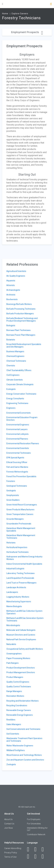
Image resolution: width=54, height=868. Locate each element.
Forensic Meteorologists (17, 472)
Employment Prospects (27, 32)
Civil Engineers (13, 375)
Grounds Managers (15, 519)
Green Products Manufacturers (20, 510)
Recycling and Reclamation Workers (22, 701)
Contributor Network (36, 834)
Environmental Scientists (18, 448)
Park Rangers (12, 663)
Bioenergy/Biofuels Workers (19, 304)
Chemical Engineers (15, 356)
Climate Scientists (15, 380)
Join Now (9, 828)
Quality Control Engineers (18, 682)
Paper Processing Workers (18, 658)
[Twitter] (44, 849)
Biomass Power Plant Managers (21, 335)
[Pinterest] (37, 856)
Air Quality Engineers (16, 276)
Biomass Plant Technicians (18, 330)
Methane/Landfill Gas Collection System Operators (24, 612)
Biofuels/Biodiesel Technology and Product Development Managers (22, 320)
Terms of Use (10, 857)
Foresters (11, 481)
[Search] (51, 4)
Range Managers (14, 691)
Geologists (11, 491)
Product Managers (15, 677)
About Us (8, 819)
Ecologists (11, 389)
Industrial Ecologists (15, 569)
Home (5, 14)
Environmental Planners (17, 439)
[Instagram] (30, 856)
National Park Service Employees (21, 639)
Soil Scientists (13, 734)
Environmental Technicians (19, 453)
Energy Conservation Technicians (21, 394)
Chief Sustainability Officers (19, 370)
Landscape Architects (16, 587)
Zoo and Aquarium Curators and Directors (25, 760)
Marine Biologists (14, 606)
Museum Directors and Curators (21, 635)
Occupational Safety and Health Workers (25, 649)
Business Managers (15, 351)
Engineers (11, 408)
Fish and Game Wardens (17, 467)
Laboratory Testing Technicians (20, 573)
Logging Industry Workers (18, 597)
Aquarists (11, 281)
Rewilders (11, 720)
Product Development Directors (21, 668)
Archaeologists (13, 290)
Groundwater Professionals (19, 524)
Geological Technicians (17, 486)
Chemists (11, 366)
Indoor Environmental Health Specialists (24, 564)
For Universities (34, 824)
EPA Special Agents (15, 458)
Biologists (11, 326)
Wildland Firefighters (16, 750)
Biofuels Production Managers (20, 314)
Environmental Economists (18, 413)
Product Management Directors (21, 672)
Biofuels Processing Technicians (21, 309)
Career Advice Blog (13, 848)
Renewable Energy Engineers (20, 715)
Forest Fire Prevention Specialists (21, 476)
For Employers (34, 819)
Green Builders (13, 500)
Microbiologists (13, 625)
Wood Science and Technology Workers (24, 755)
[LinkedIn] (37, 849)
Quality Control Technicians (19, 687)
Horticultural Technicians (17, 552)
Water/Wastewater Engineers (20, 746)
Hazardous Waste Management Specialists (21, 530)
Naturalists (11, 644)
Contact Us (9, 824)
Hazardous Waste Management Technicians (21, 537)
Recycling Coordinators (17, 706)
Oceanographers (14, 654)
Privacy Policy (11, 853)
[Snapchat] (44, 856)
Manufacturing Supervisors (19, 602)
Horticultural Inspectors (17, 547)
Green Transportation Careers (20, 514)
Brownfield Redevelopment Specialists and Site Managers (24, 345)
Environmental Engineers (18, 425)
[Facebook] (30, 849)
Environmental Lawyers (17, 429)
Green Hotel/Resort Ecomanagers (22, 505)
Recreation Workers (15, 696)
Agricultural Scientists (16, 271)
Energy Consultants (15, 399)
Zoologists (11, 764)
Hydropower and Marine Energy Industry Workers (24, 558)
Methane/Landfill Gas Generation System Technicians (25, 619)
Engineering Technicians (17, 403)
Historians (11, 543)
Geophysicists (13, 495)
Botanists (11, 340)
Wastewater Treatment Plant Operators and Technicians (24, 740)
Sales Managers (14, 724)
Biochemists (12, 299)
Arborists (11, 285)
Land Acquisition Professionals (20, 578)
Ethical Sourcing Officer (17, 462)
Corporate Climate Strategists (20, 384)
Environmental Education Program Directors (22, 419)
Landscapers (12, 592)
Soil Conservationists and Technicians (23, 729)
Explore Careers (20, 14)
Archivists (11, 295)
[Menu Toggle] (3, 4)
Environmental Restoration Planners (23, 443)
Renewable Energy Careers (19, 710)
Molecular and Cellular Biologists (21, 630)
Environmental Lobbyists (17, 434)
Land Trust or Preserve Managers (21, 583)
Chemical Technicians (16, 361)
